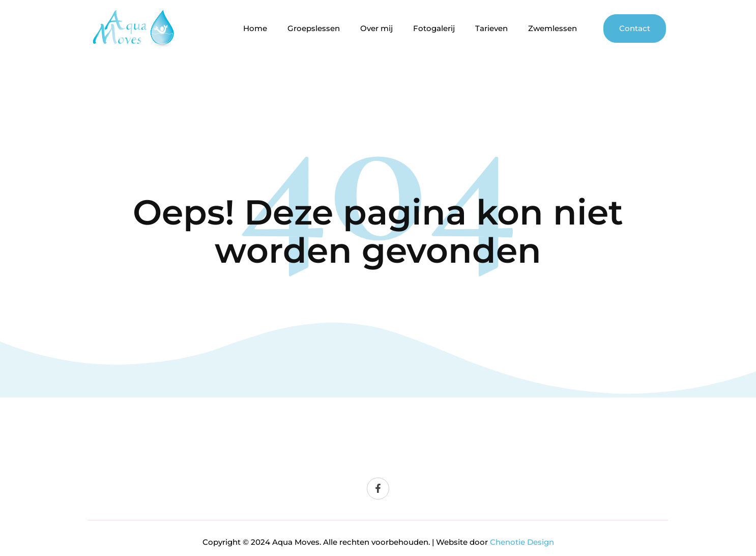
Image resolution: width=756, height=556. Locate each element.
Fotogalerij (434, 29)
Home (255, 29)
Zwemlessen (553, 29)
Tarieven (491, 29)
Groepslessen (314, 29)
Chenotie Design (522, 542)
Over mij (376, 29)
